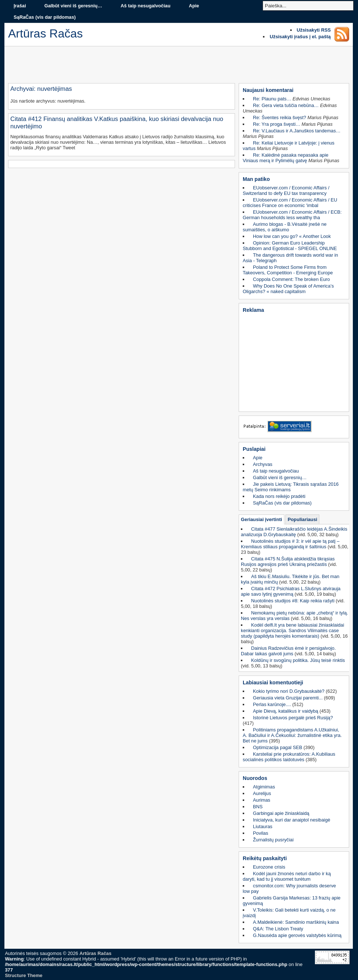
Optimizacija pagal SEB (278, 747)
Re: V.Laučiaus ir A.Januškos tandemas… (297, 131)
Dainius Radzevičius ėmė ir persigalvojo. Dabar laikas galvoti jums (288, 651)
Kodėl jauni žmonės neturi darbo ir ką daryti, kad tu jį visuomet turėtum (287, 876)
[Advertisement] (179, 67)
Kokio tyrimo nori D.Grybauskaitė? (289, 691)
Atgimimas (264, 787)
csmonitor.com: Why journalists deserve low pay (289, 888)
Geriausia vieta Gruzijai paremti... (288, 698)
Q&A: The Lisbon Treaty (278, 929)
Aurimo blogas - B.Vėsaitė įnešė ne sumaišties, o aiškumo (285, 227)
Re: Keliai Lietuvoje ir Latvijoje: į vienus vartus (289, 146)
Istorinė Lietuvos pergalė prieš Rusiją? (293, 718)
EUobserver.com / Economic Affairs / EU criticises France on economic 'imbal (290, 203)
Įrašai (20, 6)
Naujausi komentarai (268, 90)
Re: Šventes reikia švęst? (280, 117)
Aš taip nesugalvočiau (146, 6)
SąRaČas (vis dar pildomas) (45, 17)
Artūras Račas (96, 953)
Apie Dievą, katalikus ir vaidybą (286, 711)
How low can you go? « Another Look (292, 236)
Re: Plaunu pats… (272, 99)
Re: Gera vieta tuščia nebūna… (286, 105)
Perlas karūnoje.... (272, 704)
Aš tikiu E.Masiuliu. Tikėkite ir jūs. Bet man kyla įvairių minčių (290, 579)
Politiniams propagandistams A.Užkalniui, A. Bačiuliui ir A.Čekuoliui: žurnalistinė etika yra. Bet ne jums (292, 735)
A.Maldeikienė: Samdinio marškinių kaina (296, 922)
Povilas (261, 833)
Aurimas (262, 800)
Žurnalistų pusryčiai (273, 840)
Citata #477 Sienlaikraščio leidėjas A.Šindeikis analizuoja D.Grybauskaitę (294, 532)
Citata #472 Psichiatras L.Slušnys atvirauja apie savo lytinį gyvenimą (291, 591)
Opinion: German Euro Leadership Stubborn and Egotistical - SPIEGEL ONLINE (290, 246)
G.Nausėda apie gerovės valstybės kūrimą (297, 935)
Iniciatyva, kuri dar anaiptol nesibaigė (292, 820)
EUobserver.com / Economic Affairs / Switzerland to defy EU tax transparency (286, 190)
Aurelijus (262, 793)
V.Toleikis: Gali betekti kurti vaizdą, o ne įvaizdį (289, 913)
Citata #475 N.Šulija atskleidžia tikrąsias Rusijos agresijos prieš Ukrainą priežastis (288, 562)
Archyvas (263, 464)
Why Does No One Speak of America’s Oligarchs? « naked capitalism (288, 289)
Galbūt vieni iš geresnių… (73, 6)
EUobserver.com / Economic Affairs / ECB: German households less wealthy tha (292, 215)
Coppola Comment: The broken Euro (292, 279)
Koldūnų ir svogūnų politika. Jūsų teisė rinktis (298, 660)
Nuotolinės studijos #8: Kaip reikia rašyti (293, 601)
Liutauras (263, 826)
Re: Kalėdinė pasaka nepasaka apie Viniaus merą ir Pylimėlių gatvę (286, 158)
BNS (258, 807)
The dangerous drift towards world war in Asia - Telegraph (290, 258)
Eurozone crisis (269, 867)
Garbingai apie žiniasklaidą (281, 813)
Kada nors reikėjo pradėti (279, 496)
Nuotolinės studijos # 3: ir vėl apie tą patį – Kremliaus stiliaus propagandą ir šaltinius (290, 544)
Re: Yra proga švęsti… (277, 124)
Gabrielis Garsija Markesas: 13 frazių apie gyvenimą (292, 901)
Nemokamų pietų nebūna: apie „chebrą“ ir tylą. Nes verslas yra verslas (294, 616)
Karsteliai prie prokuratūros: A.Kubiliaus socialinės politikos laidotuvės (289, 757)
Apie (194, 6)
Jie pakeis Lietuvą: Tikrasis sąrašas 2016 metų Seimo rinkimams (291, 487)
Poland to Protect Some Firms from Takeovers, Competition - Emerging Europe (288, 270)
